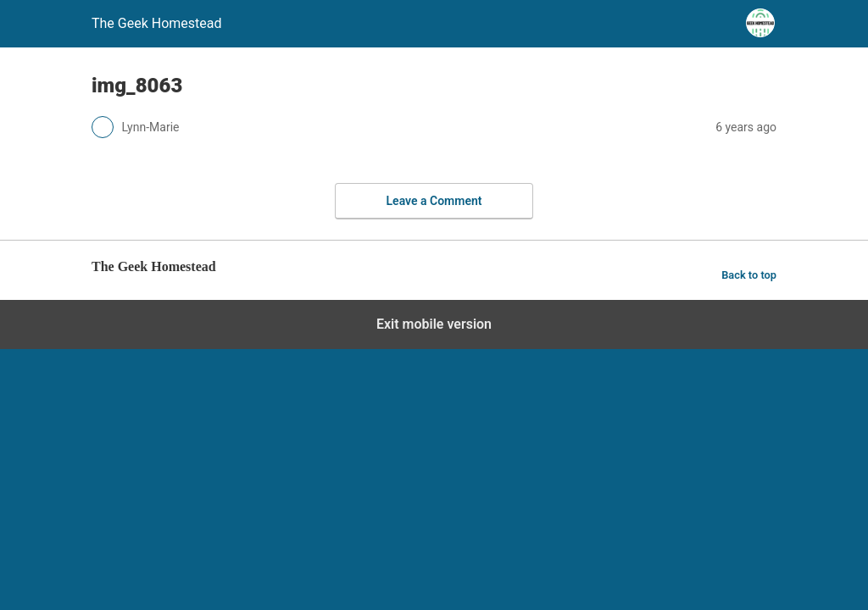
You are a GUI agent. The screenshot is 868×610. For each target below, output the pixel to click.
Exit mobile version (434, 324)
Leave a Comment (434, 201)
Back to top (749, 275)
